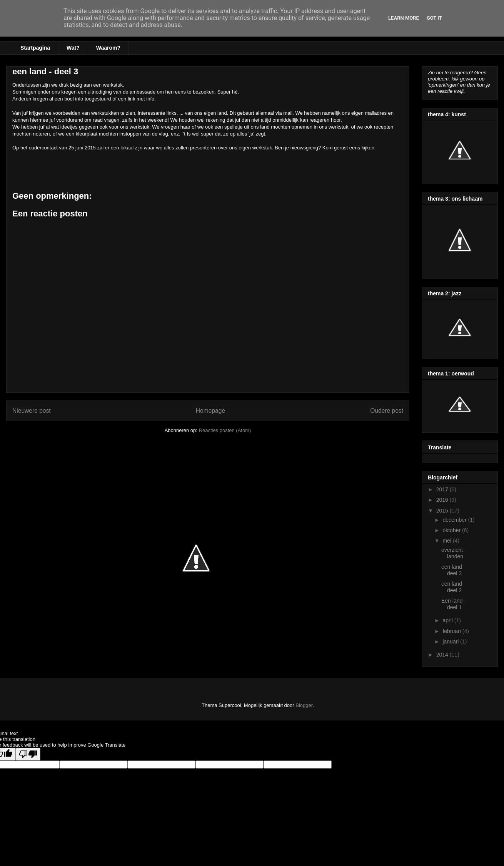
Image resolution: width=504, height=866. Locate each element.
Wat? (73, 48)
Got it (434, 18)
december (455, 520)
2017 (443, 489)
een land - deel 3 (453, 570)
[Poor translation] (28, 754)
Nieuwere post (32, 411)
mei (447, 541)
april (448, 620)
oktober (452, 530)
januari (451, 642)
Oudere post (387, 411)
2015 (443, 511)
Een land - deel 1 (454, 604)
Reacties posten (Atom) (225, 430)
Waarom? (108, 48)
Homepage (210, 411)
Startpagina (35, 48)
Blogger (304, 705)
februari (452, 631)
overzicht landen (452, 553)
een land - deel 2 (453, 587)
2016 (443, 500)
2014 (443, 655)
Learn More (404, 18)
